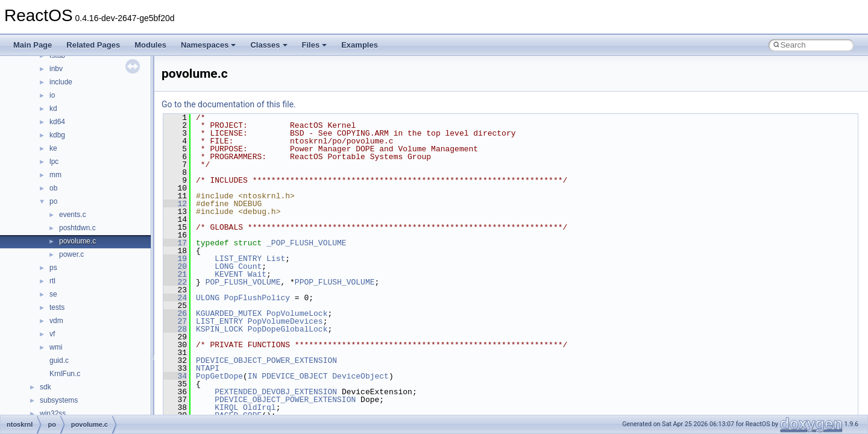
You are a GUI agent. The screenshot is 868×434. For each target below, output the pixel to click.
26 (175, 313)
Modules (150, 45)
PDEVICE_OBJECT (294, 376)
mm (55, 175)
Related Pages (93, 45)
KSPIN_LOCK (219, 329)
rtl (52, 281)
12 (175, 204)
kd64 (57, 122)
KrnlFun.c (65, 374)
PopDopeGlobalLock (288, 329)
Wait (257, 274)
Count (250, 266)
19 (175, 259)
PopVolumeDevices (285, 321)
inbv (56, 69)
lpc (54, 162)
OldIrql (259, 407)
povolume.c (77, 241)
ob (53, 188)
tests (57, 307)
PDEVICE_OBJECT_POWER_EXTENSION (266, 360)
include (61, 82)
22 (175, 282)
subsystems (59, 400)
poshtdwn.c (77, 228)
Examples (360, 45)
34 (175, 376)
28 (175, 329)
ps (53, 268)
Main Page (33, 45)
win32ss (53, 414)
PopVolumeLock (297, 313)
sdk (46, 387)
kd (53, 108)
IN (253, 376)
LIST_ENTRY (238, 259)
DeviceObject (360, 376)
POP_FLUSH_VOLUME (243, 282)
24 (175, 298)
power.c (71, 254)
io (52, 95)
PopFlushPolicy (257, 298)
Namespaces (209, 45)
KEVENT (229, 274)
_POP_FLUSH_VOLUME (307, 243)
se (53, 294)
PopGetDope (219, 376)
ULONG (208, 298)
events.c (73, 215)
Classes (269, 45)
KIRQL (226, 407)
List (276, 259)
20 (175, 266)
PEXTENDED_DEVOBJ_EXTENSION (276, 392)
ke (53, 148)
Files (315, 45)
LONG (224, 266)
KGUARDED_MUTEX (229, 313)
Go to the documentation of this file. (229, 104)
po (53, 201)
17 (175, 243)
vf (52, 334)
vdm (56, 321)
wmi (56, 347)
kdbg (57, 135)
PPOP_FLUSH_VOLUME (335, 282)
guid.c (59, 360)
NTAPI (208, 368)
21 (175, 274)
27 (175, 321)
